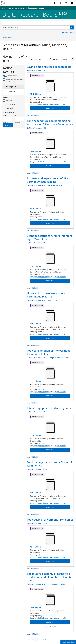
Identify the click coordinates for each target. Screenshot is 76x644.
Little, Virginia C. (53, 300)
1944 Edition (35, 547)
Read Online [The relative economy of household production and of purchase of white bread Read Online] (50, 622)
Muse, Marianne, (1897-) (38, 71)
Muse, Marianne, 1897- (38, 185)
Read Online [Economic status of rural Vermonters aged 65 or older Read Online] (50, 281)
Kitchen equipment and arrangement (50, 408)
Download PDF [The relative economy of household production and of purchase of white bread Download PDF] (50, 627)
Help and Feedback (68, 642)
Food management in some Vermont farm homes (49, 464)
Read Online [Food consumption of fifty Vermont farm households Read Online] (50, 396)
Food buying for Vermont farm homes (50, 520)
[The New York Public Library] (3, 3)
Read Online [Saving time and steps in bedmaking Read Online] (50, 108)
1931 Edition (35, 381)
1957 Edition (35, 493)
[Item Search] (36, 27)
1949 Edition (35, 94)
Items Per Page (36, 59)
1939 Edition (35, 209)
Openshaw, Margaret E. (56, 185)
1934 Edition (35, 435)
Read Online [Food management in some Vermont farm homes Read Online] (50, 507)
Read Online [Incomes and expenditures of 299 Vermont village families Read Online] (50, 223)
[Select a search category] (38, 23)
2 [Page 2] (40, 639)
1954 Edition (35, 324)
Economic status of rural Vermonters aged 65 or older (49, 237)
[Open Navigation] (72, 3)
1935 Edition (35, 608)
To (16, 116)
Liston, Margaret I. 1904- (56, 584)
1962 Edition (35, 266)
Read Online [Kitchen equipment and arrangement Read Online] (50, 450)
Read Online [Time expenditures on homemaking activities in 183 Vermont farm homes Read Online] (50, 166)
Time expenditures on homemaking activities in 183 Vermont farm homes (50, 123)
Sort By (56, 59)
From (5, 116)
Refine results (8, 37)
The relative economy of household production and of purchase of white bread (49, 577)
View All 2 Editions (34, 116)
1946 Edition (35, 151)
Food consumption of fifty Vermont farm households (48, 352)
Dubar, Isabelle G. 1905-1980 (59, 358)
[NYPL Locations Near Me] (60, 3)
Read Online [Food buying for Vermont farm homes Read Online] (50, 561)
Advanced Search (68, 32)
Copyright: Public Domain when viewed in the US (48, 104)
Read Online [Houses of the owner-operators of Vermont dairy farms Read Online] (50, 338)
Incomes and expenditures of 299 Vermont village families (47, 180)
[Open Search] (66, 3)
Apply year (8, 125)
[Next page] (45, 639)
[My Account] (54, 3)
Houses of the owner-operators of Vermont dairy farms (48, 295)
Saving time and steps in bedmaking (49, 67)
